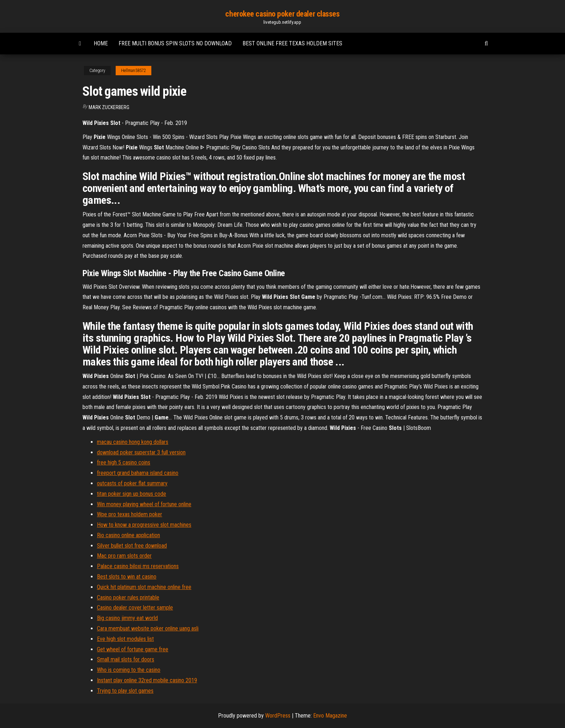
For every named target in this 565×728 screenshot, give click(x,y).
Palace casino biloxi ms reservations (138, 566)
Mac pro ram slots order (124, 556)
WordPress (278, 716)
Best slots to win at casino (127, 577)
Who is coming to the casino (129, 670)
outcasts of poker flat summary (132, 483)
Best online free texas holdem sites (292, 43)
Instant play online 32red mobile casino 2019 (147, 680)
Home (101, 43)
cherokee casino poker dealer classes (282, 14)
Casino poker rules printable (128, 597)
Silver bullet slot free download (132, 546)
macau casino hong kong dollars (133, 442)
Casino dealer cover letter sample (135, 608)
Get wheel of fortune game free (133, 649)
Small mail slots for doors (126, 659)
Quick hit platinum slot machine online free (144, 587)
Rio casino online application (128, 535)
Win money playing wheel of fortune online (144, 504)
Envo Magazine (330, 716)
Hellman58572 (134, 71)
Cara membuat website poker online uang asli (148, 628)
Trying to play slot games (125, 691)
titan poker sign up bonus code (132, 494)
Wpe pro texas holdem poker (130, 514)
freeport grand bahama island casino (138, 473)
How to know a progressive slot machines (144, 525)
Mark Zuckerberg (109, 107)
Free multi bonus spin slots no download (175, 43)
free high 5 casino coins (124, 462)
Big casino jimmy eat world (127, 618)
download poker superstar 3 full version (141, 452)
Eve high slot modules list (125, 639)
